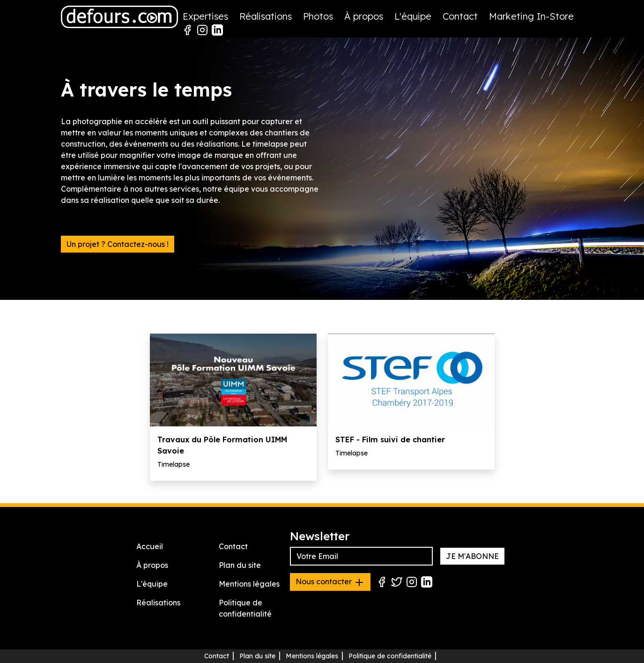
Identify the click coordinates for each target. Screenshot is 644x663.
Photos (318, 16)
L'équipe (413, 16)
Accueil (150, 546)
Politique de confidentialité (390, 656)
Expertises (205, 16)
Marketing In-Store (531, 16)
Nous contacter (330, 582)
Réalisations (266, 16)
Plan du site (240, 565)
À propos (364, 16)
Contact (460, 16)
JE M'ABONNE (472, 556)
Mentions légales (249, 584)
